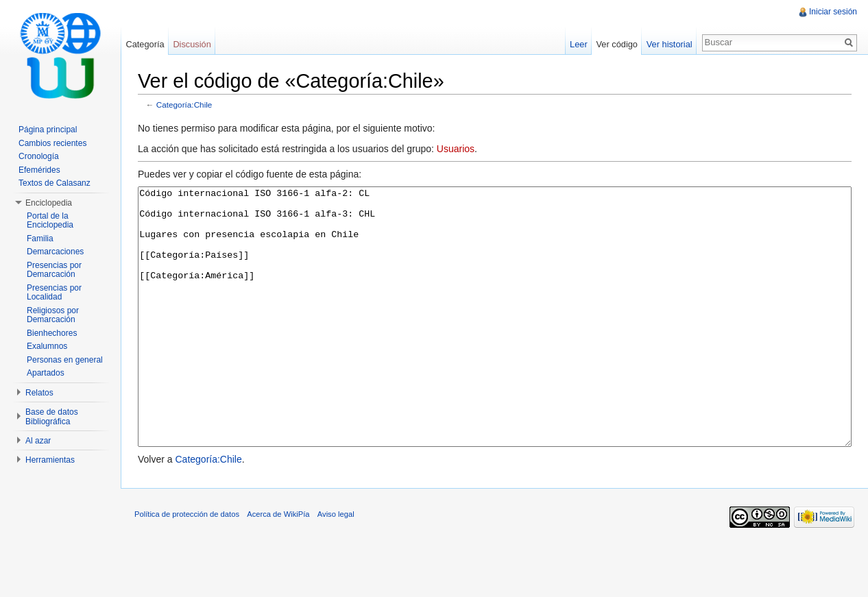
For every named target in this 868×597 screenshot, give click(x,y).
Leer (579, 44)
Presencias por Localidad (54, 293)
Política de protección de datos (187, 565)
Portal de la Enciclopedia (50, 221)
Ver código (616, 44)
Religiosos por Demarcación (53, 315)
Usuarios (456, 149)
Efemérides (39, 170)
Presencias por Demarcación (54, 270)
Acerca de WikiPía (278, 565)
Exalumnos (47, 346)
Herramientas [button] (50, 460)
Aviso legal (336, 565)
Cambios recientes (52, 143)
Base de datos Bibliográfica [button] (52, 417)
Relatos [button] (39, 393)
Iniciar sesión (833, 12)
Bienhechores (52, 333)
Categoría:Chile (184, 105)
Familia (40, 239)
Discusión (192, 44)
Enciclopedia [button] (49, 203)
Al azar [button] (38, 441)
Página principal (48, 130)
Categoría (145, 44)
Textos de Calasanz (55, 183)
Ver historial (670, 44)
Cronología (39, 156)
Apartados (46, 373)
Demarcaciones (55, 252)
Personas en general (65, 360)
